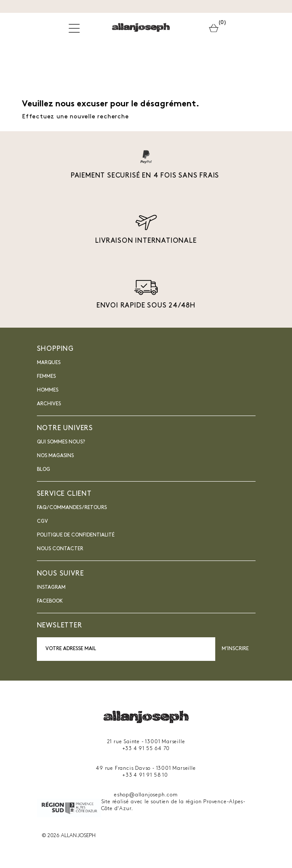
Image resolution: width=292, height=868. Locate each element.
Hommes (48, 390)
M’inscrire (235, 649)
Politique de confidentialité (76, 535)
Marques (49, 363)
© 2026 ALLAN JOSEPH (69, 836)
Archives (49, 404)
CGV (42, 521)
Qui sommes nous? (61, 442)
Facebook (50, 601)
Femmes (46, 377)
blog (44, 470)
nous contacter (60, 549)
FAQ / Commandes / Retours (72, 508)
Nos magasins (55, 456)
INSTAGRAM (51, 588)
